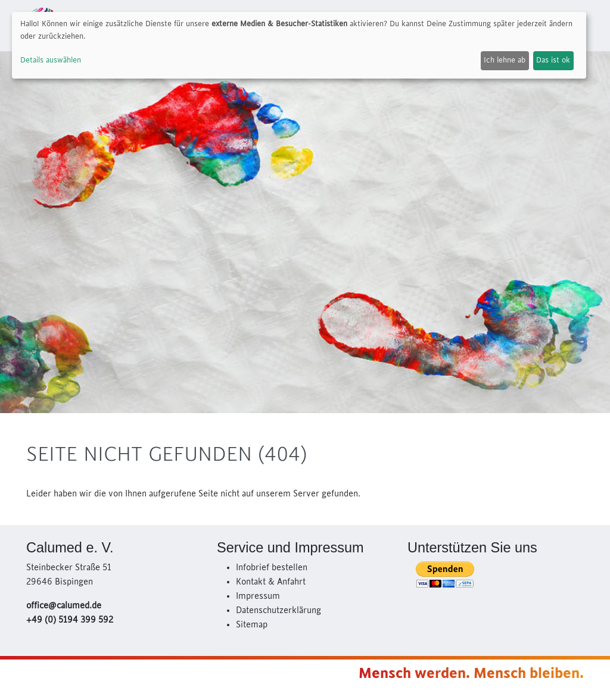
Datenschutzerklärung (278, 611)
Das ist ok (553, 60)
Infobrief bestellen (272, 568)
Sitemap (252, 625)
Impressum (258, 596)
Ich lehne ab (505, 60)
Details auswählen (51, 60)
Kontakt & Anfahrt (271, 582)
